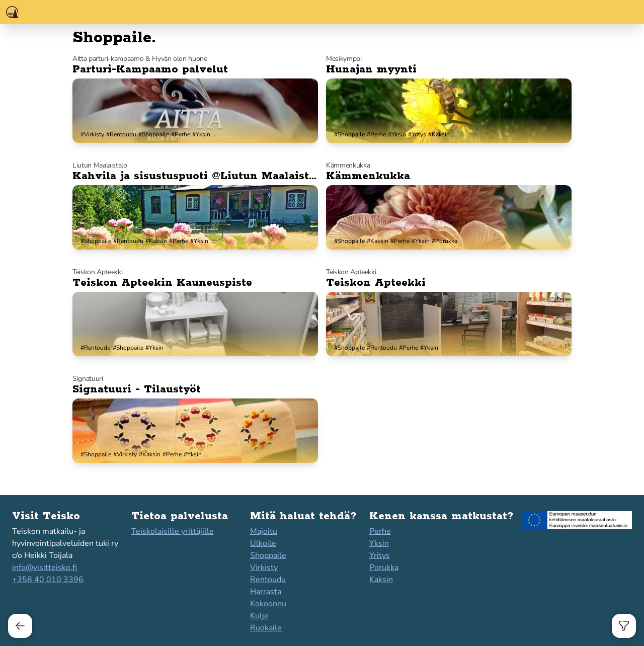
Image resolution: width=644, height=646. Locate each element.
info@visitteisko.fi (45, 568)
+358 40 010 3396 (48, 580)
